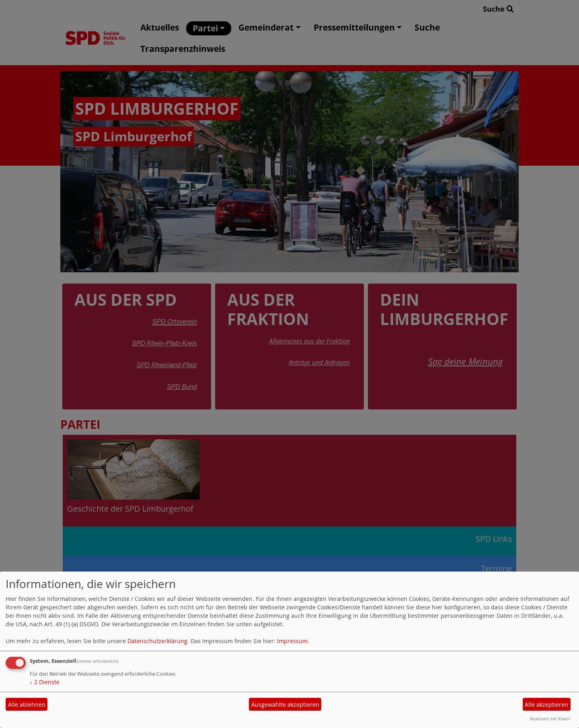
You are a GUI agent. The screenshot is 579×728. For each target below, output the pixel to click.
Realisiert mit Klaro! (550, 719)
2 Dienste (45, 682)
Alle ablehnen (27, 704)
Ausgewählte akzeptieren (285, 704)
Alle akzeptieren (546, 704)
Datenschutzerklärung (157, 641)
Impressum (292, 641)
